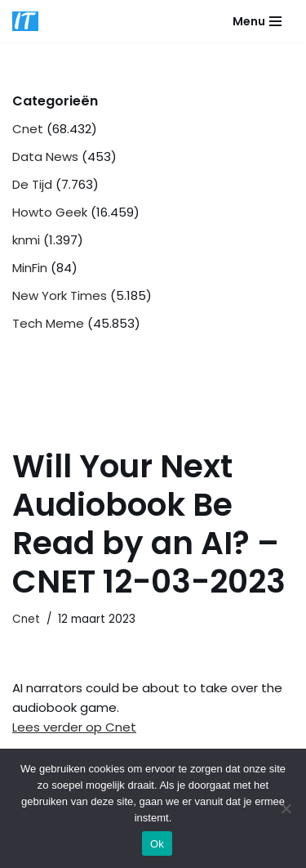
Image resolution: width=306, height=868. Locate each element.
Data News (45, 157)
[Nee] (286, 808)
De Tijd (32, 184)
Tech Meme (48, 323)
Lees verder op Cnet (74, 727)
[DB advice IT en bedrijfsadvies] (25, 21)
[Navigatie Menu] (257, 21)
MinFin (30, 268)
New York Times (60, 295)
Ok (157, 844)
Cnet (28, 129)
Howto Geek (50, 212)
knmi (26, 240)
